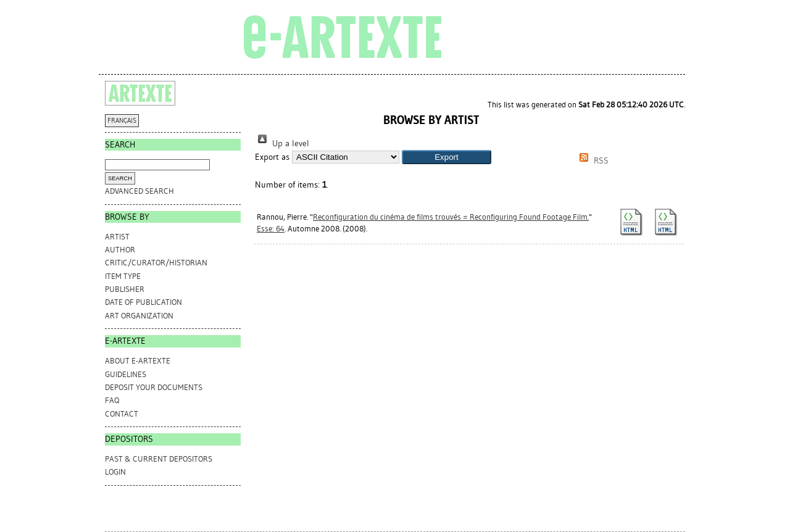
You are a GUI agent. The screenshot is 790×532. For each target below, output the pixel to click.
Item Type (123, 276)
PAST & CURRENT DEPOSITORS (159, 459)
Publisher (125, 289)
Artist (117, 237)
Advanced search (139, 191)
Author (120, 250)
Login (115, 472)
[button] (447, 157)
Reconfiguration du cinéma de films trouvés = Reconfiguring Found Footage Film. (451, 217)
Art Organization (139, 316)
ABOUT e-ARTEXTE (138, 361)
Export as (272, 157)
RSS (592, 161)
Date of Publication (143, 302)
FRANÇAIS (122, 121)
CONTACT (122, 414)
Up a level (282, 143)
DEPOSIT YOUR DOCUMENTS (154, 387)
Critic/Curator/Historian (156, 263)
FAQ (112, 400)
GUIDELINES (126, 374)
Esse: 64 (271, 229)
